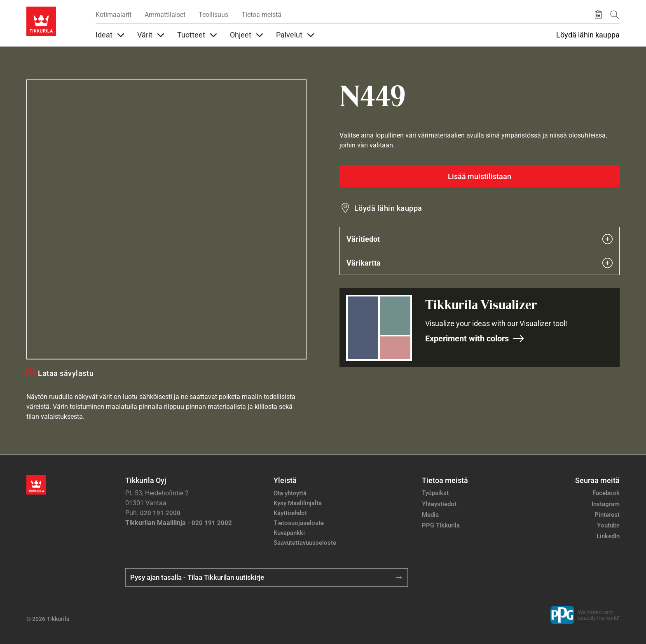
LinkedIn (608, 536)
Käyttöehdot (290, 513)
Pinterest (607, 515)
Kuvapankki (289, 533)
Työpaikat (435, 493)
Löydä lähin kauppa (588, 35)
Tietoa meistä (261, 15)
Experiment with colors (475, 338)
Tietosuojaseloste (299, 523)
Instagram (606, 504)
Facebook (606, 493)
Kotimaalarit (114, 15)
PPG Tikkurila (441, 525)
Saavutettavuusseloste (305, 543)
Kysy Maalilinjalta (298, 503)
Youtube (608, 525)
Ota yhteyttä (290, 493)
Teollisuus (213, 15)
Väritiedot (480, 239)
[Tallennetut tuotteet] (598, 15)
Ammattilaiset (165, 15)
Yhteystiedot (439, 504)
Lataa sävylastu (66, 373)
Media (430, 515)
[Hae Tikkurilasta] (615, 15)
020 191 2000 (160, 513)
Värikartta (480, 263)
